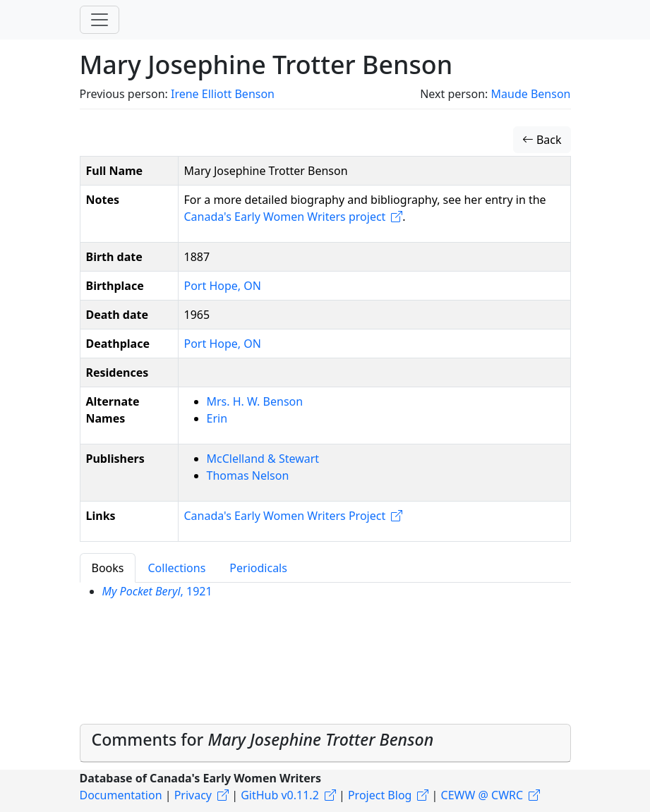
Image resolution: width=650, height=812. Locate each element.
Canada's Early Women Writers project (285, 217)
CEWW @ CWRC (482, 795)
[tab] (325, 743)
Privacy (193, 795)
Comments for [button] (263, 739)
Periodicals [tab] (258, 568)
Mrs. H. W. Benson (255, 401)
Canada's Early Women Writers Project (285, 516)
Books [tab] (108, 568)
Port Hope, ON (223, 286)
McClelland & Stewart (263, 459)
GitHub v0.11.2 (280, 795)
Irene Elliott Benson (223, 94)
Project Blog (380, 795)
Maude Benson (531, 94)
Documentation (121, 795)
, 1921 (157, 591)
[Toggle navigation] (100, 20)
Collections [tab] (176, 568)
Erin (217, 418)
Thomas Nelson (248, 475)
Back (542, 140)
